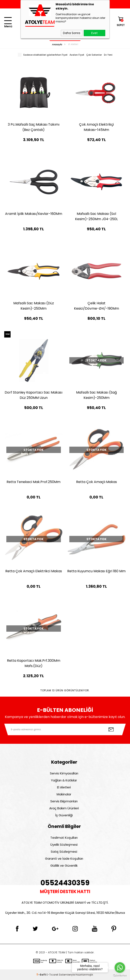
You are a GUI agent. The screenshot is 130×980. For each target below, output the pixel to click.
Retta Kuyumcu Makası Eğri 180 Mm (96, 571)
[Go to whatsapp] (120, 968)
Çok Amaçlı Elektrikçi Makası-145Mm (96, 127)
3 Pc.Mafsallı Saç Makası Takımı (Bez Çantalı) (34, 127)
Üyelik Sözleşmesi (64, 845)
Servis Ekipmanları (64, 801)
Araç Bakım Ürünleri (64, 808)
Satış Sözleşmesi (64, 852)
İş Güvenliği (64, 815)
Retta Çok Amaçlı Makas (96, 482)
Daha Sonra (72, 33)
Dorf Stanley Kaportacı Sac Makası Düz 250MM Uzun (34, 395)
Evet (94, 33)
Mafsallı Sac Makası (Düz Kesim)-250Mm (34, 306)
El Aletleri (64, 787)
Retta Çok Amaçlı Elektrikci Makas (34, 571)
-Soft (41, 975)
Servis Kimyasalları (64, 773)
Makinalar (64, 794)
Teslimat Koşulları (64, 838)
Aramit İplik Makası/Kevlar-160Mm (34, 214)
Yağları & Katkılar (64, 780)
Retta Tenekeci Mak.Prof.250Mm (34, 482)
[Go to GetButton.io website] (120, 976)
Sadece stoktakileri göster (36, 55)
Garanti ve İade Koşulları (64, 859)
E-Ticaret (52, 975)
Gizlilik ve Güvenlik (64, 865)
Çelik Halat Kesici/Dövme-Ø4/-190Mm (96, 306)
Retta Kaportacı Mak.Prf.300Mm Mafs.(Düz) (34, 663)
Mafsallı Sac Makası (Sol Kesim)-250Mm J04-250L (96, 216)
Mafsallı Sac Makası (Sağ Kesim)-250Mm (96, 395)
